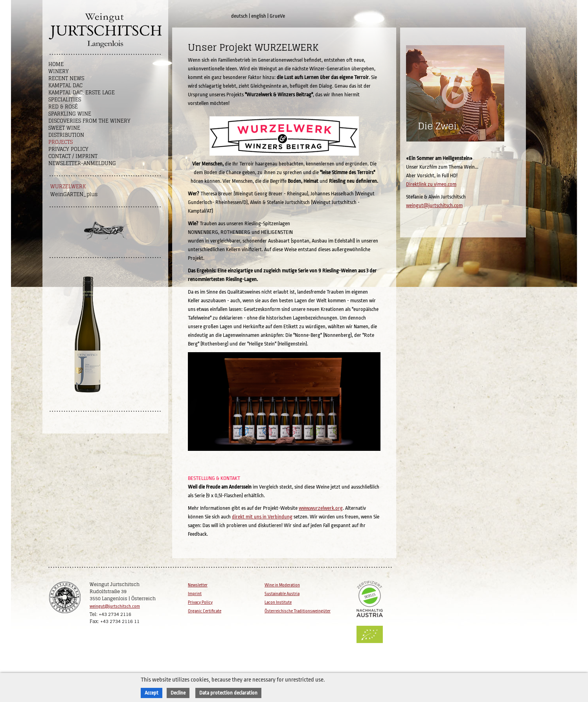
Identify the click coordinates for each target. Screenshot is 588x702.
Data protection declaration (228, 693)
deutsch (239, 16)
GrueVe (277, 16)
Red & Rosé (63, 107)
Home (56, 64)
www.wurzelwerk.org (321, 508)
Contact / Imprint (73, 156)
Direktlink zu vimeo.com (431, 184)
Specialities (65, 100)
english (259, 16)
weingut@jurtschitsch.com (434, 205)
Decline (178, 693)
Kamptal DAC (65, 85)
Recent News (66, 78)
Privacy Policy (68, 149)
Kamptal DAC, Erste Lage (82, 93)
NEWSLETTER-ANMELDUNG (82, 163)
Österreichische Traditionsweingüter (298, 611)
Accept (152, 693)
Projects (61, 142)
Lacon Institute (278, 602)
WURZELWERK (68, 187)
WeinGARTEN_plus (74, 194)
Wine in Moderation (282, 585)
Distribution (66, 135)
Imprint (195, 594)
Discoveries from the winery (89, 121)
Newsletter (198, 585)
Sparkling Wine (70, 114)
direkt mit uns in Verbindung (262, 517)
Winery (59, 71)
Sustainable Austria (282, 594)
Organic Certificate (205, 611)
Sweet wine (64, 128)
